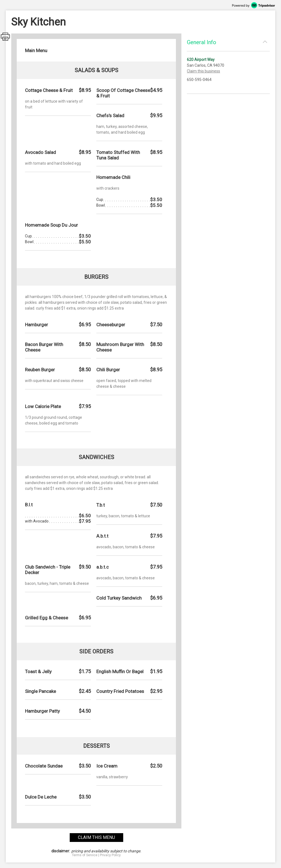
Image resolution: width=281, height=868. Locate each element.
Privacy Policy (110, 855)
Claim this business (203, 71)
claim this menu (96, 837)
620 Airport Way (201, 60)
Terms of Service (85, 855)
